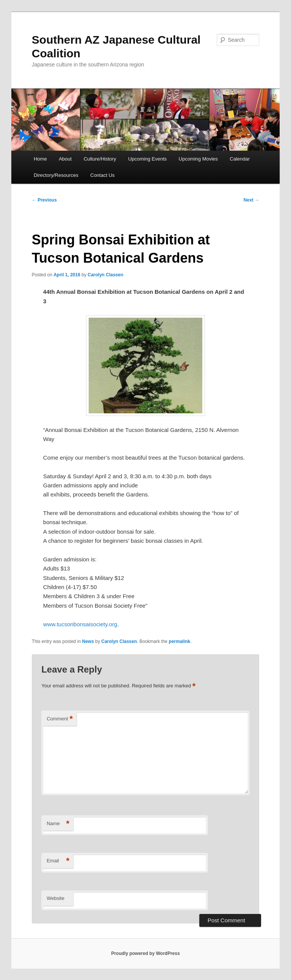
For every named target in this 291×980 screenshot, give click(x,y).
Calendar (240, 159)
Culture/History (100, 159)
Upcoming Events (147, 159)
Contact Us (102, 175)
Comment (60, 719)
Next (251, 200)
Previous (44, 200)
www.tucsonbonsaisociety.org (80, 624)
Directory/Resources (56, 175)
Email (58, 861)
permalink (179, 641)
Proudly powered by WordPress (145, 953)
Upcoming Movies (198, 159)
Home (40, 159)
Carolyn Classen (105, 275)
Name (58, 824)
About (65, 159)
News (88, 641)
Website (56, 898)
